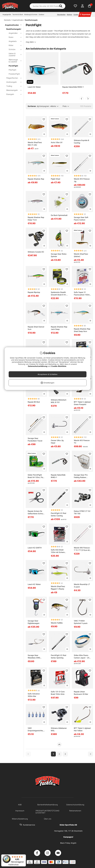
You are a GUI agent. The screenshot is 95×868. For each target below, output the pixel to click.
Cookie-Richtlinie (59, 366)
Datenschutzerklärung (38, 366)
